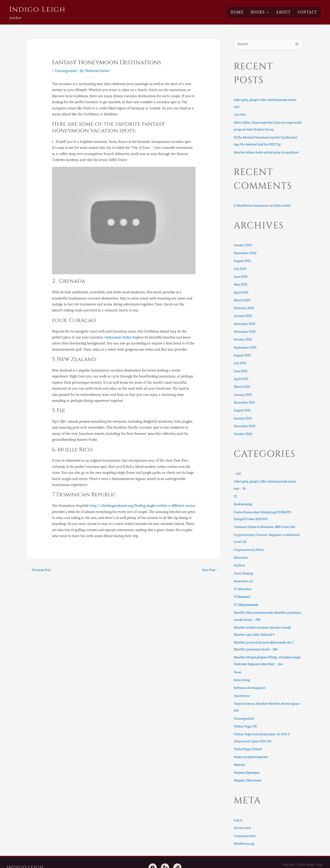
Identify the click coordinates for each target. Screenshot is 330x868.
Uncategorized (66, 71)
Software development (250, 680)
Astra (294, 860)
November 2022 (245, 329)
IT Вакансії (242, 591)
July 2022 (240, 360)
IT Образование (246, 598)
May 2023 (241, 283)
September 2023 (245, 252)
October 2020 (243, 430)
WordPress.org (244, 834)
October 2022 (243, 337)
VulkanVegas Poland (248, 740)
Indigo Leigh (37, 10)
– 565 (237, 469)
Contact (307, 12)
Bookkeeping (243, 499)
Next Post (211, 570)
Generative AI (243, 575)
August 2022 (242, 352)
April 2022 (241, 376)
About (283, 12)
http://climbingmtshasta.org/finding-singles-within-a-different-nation (143, 506)
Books (260, 12)
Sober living (242, 672)
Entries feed (242, 818)
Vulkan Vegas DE (245, 718)
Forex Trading (243, 567)
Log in (238, 810)
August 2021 (242, 407)
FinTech (239, 560)
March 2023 (242, 298)
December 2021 (244, 399)
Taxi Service (242, 688)
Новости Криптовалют (251, 748)
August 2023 (242, 259)
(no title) (240, 114)
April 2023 (241, 290)
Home (237, 12)
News (238, 664)
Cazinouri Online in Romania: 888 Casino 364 (264, 522)
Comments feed (245, 826)
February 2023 (244, 306)
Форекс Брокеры (247, 763)
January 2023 (243, 314)
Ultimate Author (312, 860)
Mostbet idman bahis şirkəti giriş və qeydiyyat (266, 151)
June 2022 (241, 368)
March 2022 (242, 383)
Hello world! (282, 205)
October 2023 (243, 244)
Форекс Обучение (248, 771)
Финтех (239, 756)
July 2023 (240, 267)
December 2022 (245, 321)
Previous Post (39, 570)
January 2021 (243, 414)
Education (241, 552)
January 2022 (243, 391)
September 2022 (245, 345)
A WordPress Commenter (251, 205)
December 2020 (245, 422)
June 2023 (241, 275)
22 (235, 491)
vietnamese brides (118, 337)
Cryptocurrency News (249, 544)
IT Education (243, 583)
